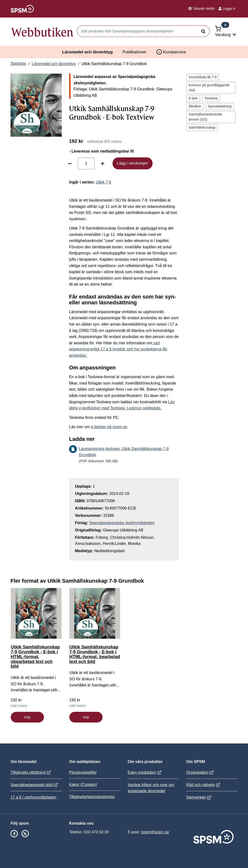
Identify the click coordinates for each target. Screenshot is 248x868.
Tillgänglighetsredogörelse (92, 797)
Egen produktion (145, 772)
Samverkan (199, 797)
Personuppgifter (83, 772)
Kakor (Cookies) (83, 785)
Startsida (18, 63)
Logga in (227, 9)
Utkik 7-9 (103, 182)
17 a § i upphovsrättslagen (33, 797)
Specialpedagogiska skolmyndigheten (122, 523)
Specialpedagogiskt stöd (35, 785)
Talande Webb (201, 9)
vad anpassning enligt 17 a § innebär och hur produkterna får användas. (118, 349)
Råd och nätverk (204, 785)
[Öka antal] (103, 164)
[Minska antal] (70, 164)
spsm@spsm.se (155, 832)
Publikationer (134, 52)
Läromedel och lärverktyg (88, 52)
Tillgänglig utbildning (31, 772)
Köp (27, 717)
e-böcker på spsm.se (109, 427)
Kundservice (171, 52)
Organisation (201, 772)
